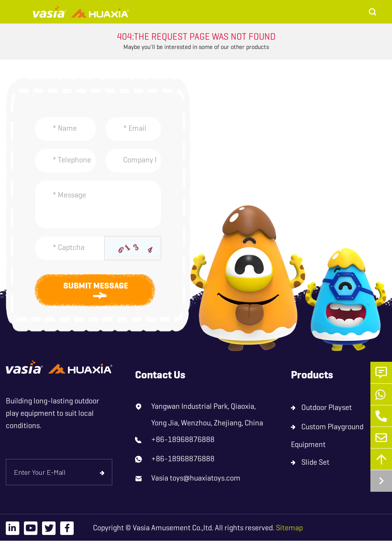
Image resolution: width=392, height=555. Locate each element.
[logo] (59, 367)
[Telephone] (65, 161)
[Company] (133, 161)
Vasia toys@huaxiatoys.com (196, 478)
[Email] (133, 129)
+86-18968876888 (183, 439)
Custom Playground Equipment (327, 436)
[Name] (65, 129)
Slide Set (315, 462)
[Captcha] (70, 248)
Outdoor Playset (327, 407)
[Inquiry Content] (98, 204)
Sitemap (289, 528)
